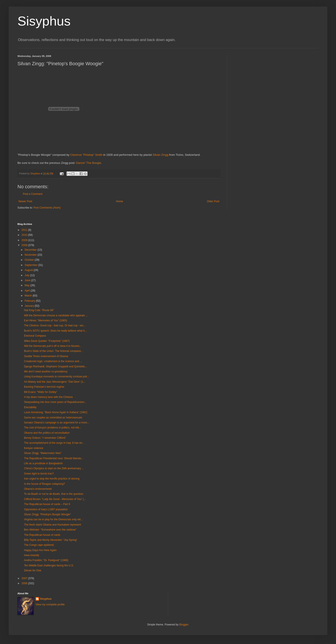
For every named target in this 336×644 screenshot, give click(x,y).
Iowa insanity (32, 555)
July (27, 275)
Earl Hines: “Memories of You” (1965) (45, 320)
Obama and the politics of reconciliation (47, 433)
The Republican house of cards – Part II (47, 504)
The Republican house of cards (42, 535)
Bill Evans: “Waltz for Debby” (41, 392)
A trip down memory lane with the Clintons (48, 397)
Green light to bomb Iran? (39, 474)
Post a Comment (33, 194)
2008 (25, 245)
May (27, 285)
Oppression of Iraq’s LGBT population (46, 509)
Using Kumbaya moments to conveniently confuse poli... (57, 377)
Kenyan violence (34, 448)
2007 (25, 578)
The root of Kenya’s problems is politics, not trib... (53, 428)
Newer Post (25, 201)
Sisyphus (44, 21)
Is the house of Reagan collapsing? (44, 484)
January (30, 306)
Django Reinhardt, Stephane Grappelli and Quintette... (55, 367)
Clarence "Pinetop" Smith (86, 155)
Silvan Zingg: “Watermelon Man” (43, 453)
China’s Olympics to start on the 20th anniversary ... (54, 468)
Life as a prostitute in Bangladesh (43, 463)
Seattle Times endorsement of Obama (46, 356)
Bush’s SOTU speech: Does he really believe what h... (55, 331)
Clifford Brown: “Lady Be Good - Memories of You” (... (55, 499)
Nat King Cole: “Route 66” (39, 310)
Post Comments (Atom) (47, 208)
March (29, 296)
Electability (30, 407)
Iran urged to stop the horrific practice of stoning (52, 479)
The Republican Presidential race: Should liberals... (54, 458)
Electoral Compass (35, 336)
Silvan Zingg (160, 155)
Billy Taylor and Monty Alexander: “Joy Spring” (51, 540)
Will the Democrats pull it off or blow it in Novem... (53, 346)
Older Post (213, 201)
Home (120, 201)
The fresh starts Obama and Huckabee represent (52, 525)
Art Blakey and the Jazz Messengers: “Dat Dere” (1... (55, 382)
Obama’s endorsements (38, 489)
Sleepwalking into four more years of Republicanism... (55, 402)
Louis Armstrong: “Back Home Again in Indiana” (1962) (56, 412)
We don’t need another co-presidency (46, 372)
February (30, 301)
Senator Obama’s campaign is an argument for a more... (57, 423)
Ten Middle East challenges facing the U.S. (49, 565)
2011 (25, 230)
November (31, 255)
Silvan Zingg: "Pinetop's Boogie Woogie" (47, 514)
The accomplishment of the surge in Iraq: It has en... (54, 443)
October (30, 260)
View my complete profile (50, 605)
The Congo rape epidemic (39, 545)
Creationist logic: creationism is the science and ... (53, 361)
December (31, 250)
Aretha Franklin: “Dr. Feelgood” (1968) (46, 560)
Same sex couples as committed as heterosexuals (53, 418)
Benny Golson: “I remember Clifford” (45, 438)
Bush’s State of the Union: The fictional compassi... (53, 351)
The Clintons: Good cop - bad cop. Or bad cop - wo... (55, 325)
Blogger (184, 625)
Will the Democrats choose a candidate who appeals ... (56, 315)
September (31, 265)
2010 (25, 235)
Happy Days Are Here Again (40, 550)
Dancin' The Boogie (88, 163)
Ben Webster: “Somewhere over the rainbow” (50, 530)
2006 (25, 583)
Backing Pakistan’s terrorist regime (44, 387)
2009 (25, 240)
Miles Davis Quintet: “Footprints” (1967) (47, 341)
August (29, 270)
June (28, 280)
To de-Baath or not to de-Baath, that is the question (54, 494)
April (28, 291)
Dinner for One (33, 570)
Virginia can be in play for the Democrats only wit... (53, 519)
